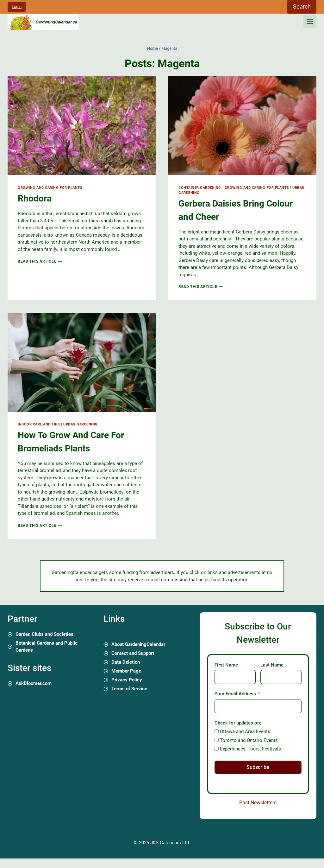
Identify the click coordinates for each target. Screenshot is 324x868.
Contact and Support (133, 653)
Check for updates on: (238, 723)
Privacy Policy (127, 680)
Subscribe (258, 767)
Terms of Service (129, 689)
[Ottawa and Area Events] (217, 731)
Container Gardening (200, 188)
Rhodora (35, 198)
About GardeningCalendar (138, 644)
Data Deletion (126, 662)
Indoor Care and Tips (39, 424)
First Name (226, 665)
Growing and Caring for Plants (50, 188)
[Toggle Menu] (310, 22)
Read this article (40, 261)
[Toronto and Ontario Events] (217, 740)
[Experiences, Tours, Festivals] (217, 749)
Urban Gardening (81, 424)
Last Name (272, 665)
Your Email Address (235, 694)
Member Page (126, 671)
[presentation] (82, 126)
